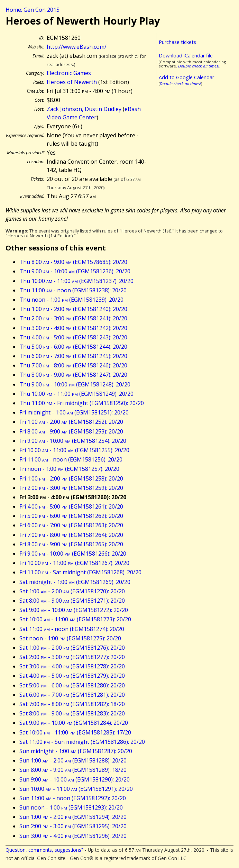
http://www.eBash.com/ (77, 47)
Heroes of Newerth (72, 82)
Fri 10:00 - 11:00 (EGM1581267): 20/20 (74, 563)
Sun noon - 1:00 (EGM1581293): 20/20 (71, 807)
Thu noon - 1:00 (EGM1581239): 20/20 (71, 300)
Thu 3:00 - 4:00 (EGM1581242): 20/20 (73, 328)
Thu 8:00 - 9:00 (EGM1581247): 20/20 (73, 375)
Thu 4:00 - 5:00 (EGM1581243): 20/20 (73, 337)
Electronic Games (69, 73)
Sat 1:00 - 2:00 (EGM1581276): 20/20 (72, 648)
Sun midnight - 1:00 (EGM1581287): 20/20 (76, 751)
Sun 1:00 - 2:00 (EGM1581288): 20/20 (73, 760)
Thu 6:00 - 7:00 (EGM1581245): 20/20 (73, 356)
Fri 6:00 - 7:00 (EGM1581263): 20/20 (71, 525)
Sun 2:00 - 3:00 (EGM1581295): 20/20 (73, 826)
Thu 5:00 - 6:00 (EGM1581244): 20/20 (73, 347)
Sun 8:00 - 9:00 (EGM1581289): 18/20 (73, 770)
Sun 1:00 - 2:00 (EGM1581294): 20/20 (73, 817)
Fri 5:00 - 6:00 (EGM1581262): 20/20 (71, 516)
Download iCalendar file (186, 56)
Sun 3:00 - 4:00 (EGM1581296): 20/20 (73, 836)
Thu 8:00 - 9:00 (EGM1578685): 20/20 (73, 262)
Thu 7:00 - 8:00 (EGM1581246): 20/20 (73, 365)
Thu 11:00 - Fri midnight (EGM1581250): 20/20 (82, 403)
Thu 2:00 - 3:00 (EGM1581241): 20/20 (73, 318)
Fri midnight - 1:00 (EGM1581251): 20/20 (74, 412)
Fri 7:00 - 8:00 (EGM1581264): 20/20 (71, 535)
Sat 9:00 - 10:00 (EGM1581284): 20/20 (74, 723)
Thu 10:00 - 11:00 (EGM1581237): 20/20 (76, 281)
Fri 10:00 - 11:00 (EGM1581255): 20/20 (74, 450)
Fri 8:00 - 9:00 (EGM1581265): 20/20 (71, 544)
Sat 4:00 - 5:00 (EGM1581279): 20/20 (72, 676)
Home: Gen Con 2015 (33, 10)
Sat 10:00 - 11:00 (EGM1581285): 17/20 (75, 732)
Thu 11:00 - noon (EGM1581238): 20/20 (73, 290)
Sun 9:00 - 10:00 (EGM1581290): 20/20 (75, 779)
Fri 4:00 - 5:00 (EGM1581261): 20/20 (71, 506)
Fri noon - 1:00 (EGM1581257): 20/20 (69, 469)
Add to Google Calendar (186, 77)
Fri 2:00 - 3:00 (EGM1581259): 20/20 (71, 488)
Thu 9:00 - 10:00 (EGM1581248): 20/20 (75, 384)
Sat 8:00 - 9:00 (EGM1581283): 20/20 (72, 713)
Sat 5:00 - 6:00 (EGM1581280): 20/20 (72, 685)
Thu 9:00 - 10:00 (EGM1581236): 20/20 (75, 271)
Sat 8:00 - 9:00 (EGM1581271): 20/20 (72, 601)
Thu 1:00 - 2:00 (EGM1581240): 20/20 (73, 309)
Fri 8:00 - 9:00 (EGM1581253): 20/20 (71, 431)
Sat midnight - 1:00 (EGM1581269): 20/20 (75, 582)
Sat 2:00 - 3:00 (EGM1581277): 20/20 (72, 657)
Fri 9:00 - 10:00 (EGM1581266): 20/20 (73, 554)
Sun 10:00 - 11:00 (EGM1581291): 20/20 (76, 789)
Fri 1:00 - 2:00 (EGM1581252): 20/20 (71, 422)
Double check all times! (199, 66)
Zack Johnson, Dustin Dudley (84, 109)
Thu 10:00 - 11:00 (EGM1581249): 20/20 (76, 394)
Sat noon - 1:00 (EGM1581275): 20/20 (70, 638)
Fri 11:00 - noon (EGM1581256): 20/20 (71, 459)
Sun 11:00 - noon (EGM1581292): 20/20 (73, 798)
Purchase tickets (177, 42)
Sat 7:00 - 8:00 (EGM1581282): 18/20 (72, 704)
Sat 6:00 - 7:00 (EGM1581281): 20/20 (72, 695)
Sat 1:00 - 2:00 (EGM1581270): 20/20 (72, 591)
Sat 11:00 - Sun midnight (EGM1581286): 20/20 (82, 742)
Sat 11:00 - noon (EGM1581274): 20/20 (72, 629)
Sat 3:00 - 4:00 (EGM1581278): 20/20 (72, 666)
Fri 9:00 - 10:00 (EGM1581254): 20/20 (73, 441)
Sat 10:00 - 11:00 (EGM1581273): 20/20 (75, 619)
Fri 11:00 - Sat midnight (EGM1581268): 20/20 (80, 572)
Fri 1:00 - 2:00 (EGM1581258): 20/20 (71, 478)
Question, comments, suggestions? (44, 850)
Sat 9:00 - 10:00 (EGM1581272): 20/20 (74, 610)
